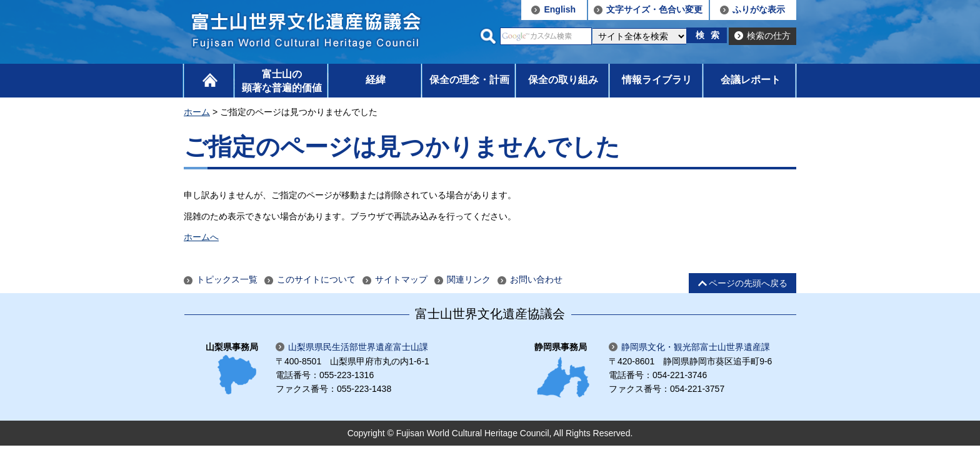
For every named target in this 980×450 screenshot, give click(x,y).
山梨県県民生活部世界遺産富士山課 (358, 347)
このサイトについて (316, 279)
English (560, 9)
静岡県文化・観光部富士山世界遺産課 (696, 347)
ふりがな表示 (759, 9)
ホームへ (201, 237)
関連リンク (469, 279)
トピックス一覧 (227, 279)
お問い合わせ (536, 279)
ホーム (197, 112)
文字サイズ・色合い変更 (654, 9)
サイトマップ (401, 279)
